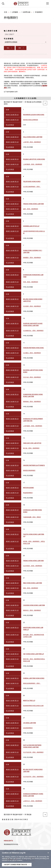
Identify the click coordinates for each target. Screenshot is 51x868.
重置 (20, 48)
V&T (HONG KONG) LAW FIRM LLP (34, 654)
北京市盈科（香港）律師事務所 (33, 566)
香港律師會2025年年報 (11, 844)
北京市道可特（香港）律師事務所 (33, 777)
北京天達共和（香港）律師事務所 (33, 752)
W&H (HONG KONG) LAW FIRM (32, 583)
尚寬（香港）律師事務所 (31, 282)
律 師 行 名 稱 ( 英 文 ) (12, 115)
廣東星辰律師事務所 (29, 470)
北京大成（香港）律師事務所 (32, 377)
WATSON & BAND (28, 488)
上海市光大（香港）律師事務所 (33, 801)
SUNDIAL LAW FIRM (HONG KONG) (34, 678)
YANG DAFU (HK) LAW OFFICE (32, 443)
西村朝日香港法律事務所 (31, 120)
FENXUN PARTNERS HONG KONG (33, 348)
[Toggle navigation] (48, 3)
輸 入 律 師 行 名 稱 (10, 31)
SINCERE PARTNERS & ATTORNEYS (34, 465)
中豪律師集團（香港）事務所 (32, 517)
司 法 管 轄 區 (9, 39)
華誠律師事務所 (28, 493)
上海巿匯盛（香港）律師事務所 (33, 164)
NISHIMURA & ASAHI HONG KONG (34, 115)
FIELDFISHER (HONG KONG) (32, 182)
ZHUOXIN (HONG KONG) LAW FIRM (34, 605)
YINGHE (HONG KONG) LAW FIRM (33, 204)
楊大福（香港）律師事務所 (31, 448)
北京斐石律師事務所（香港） (32, 187)
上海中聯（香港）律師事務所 (32, 142)
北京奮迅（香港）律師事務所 (32, 353)
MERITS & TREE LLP (29, 701)
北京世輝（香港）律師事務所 (32, 306)
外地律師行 (39, 12)
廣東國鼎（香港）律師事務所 (32, 258)
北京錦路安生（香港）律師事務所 (33, 331)
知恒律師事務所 (28, 728)
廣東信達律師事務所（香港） (32, 683)
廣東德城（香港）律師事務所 (32, 402)
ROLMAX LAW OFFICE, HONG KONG (34, 159)
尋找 (8, 48)
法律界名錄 (26, 12)
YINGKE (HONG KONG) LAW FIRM (33, 561)
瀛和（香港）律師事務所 (31, 209)
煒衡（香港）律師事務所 (31, 588)
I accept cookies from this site (17, 865)
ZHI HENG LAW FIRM (29, 723)
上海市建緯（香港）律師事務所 (33, 426)
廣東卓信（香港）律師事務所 (32, 610)
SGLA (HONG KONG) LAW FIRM (33, 137)
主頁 (5, 12)
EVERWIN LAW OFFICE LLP (31, 226)
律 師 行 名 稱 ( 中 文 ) (12, 120)
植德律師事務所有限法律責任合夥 (33, 706)
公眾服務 (15, 12)
